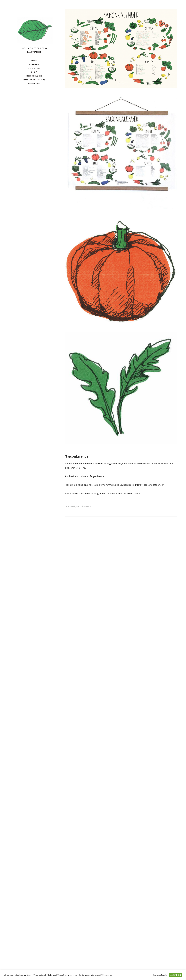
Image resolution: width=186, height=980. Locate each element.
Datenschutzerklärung (34, 80)
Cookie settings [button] (159, 975)
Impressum (34, 83)
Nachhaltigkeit (34, 76)
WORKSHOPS (34, 68)
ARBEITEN (34, 64)
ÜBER (34, 61)
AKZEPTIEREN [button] (176, 975)
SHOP (34, 72)
